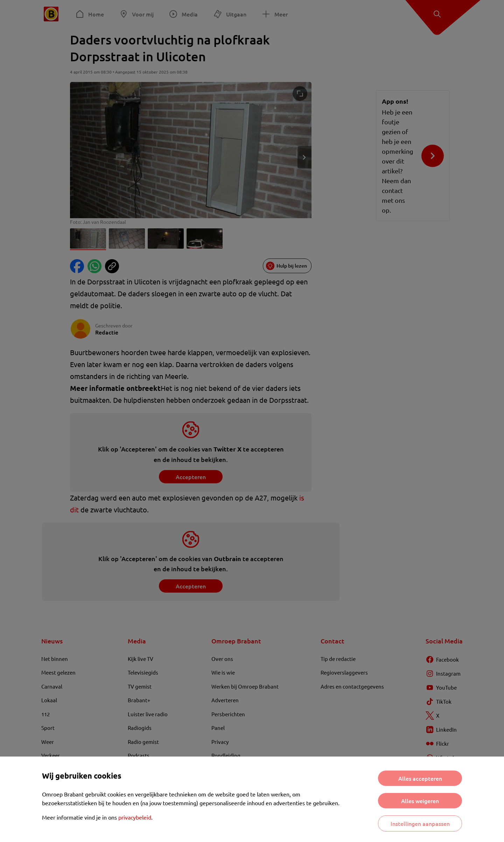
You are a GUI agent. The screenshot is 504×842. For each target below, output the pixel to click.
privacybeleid (135, 817)
